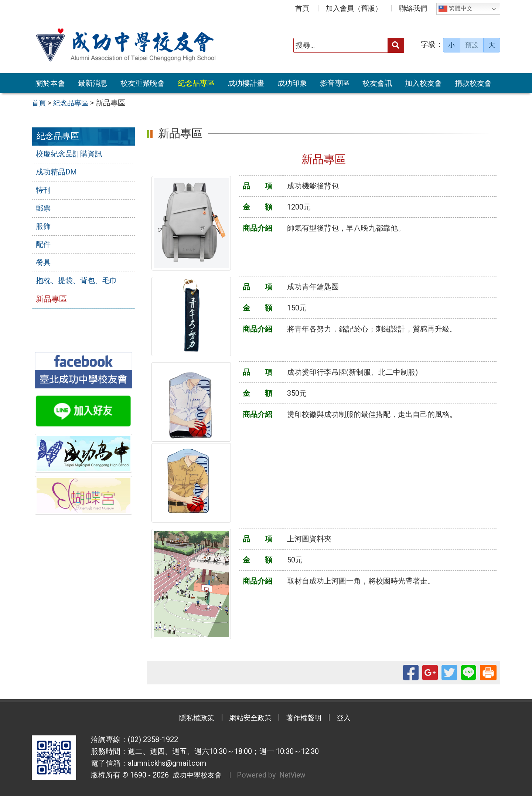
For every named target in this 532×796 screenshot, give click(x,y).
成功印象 (292, 83)
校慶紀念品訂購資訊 (71, 154)
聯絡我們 (413, 8)
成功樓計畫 (246, 83)
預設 (472, 45)
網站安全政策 (249, 718)
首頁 (302, 8)
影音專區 (335, 83)
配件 (44, 246)
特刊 (44, 191)
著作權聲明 (307, 718)
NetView (296, 775)
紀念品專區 (196, 83)
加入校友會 (423, 83)
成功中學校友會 (197, 775)
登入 (349, 718)
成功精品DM (57, 173)
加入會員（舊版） (354, 8)
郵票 (44, 209)
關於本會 (50, 83)
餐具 (44, 264)
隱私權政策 (192, 718)
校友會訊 (377, 83)
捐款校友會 (473, 83)
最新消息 (93, 83)
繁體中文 (456, 9)
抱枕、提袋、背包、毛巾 (79, 282)
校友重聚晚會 (143, 83)
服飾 (44, 227)
